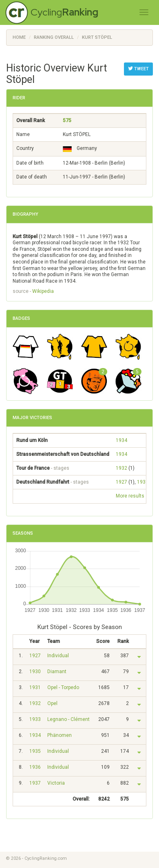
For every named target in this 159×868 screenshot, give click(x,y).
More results (130, 496)
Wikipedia (43, 291)
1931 (143, 482)
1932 (121, 468)
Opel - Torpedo (63, 687)
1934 (121, 440)
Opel (52, 703)
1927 (121, 482)
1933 (35, 719)
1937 (35, 783)
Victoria (56, 783)
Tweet (138, 69)
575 (67, 120)
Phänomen (60, 735)
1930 (35, 672)
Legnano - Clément (68, 719)
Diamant (57, 672)
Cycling (64, 12)
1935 (35, 751)
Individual (58, 656)
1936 (35, 767)
